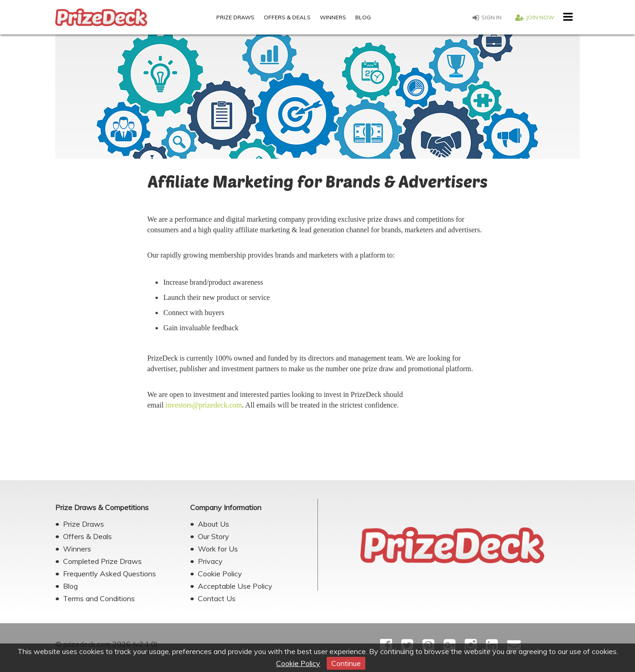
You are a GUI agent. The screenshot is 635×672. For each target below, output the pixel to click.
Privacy (210, 561)
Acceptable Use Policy (235, 586)
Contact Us (217, 598)
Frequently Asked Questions (110, 574)
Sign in (487, 17)
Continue (346, 663)
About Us (214, 524)
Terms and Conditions (99, 598)
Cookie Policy (298, 663)
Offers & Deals (287, 17)
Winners (333, 17)
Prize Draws (235, 17)
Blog (363, 17)
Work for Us (218, 549)
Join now (535, 17)
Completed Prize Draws (102, 561)
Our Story (214, 536)
